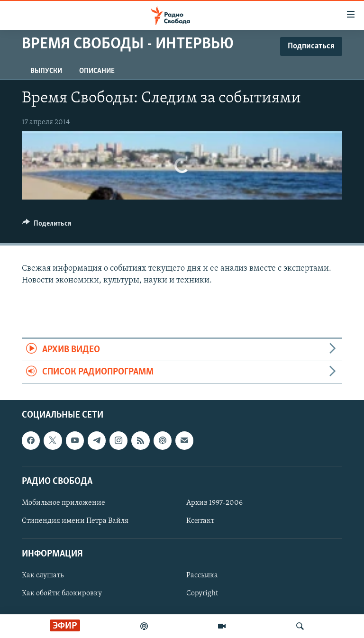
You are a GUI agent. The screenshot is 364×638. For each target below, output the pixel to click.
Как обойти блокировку (62, 593)
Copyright (202, 593)
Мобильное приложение (64, 503)
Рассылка (202, 575)
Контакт (200, 521)
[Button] (47, 226)
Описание (97, 71)
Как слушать (43, 575)
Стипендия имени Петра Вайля (75, 521)
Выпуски (46, 71)
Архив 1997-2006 (214, 503)
